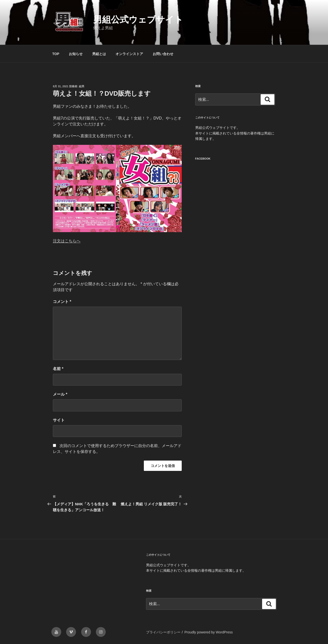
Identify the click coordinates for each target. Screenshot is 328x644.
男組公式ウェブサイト (138, 20)
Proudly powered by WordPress (209, 632)
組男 (82, 86)
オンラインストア (129, 54)
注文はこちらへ (67, 241)
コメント (62, 302)
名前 (58, 369)
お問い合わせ (163, 54)
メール (60, 394)
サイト (59, 420)
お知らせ (76, 54)
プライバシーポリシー (163, 632)
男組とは (99, 54)
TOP (56, 54)
